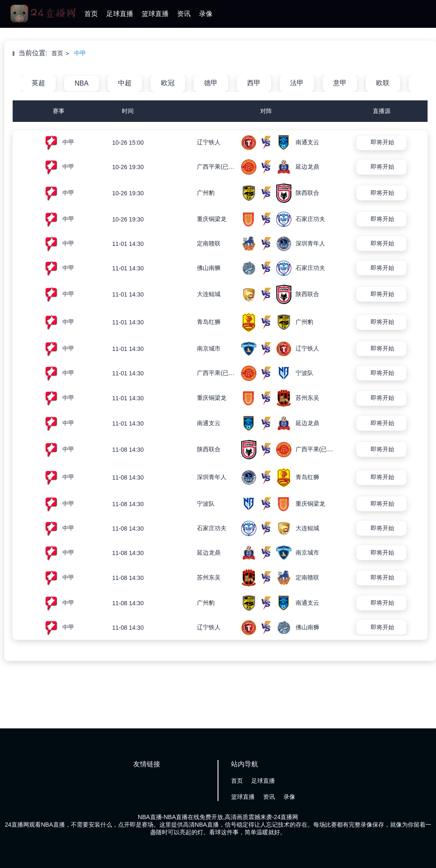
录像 (206, 14)
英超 (38, 83)
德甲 (211, 83)
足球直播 (120, 14)
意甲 (340, 83)
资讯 (184, 14)
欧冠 (168, 83)
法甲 (297, 83)
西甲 (254, 83)
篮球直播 (155, 14)
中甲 (80, 53)
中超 (125, 83)
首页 (91, 14)
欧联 (383, 83)
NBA (82, 83)
